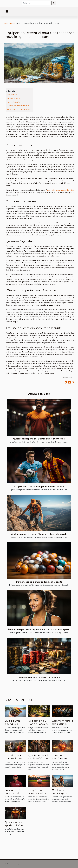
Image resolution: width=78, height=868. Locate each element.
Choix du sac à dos (12, 95)
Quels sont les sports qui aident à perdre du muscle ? (39, 439)
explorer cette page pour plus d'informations (60, 190)
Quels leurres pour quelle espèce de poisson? (13, 725)
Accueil (6, 23)
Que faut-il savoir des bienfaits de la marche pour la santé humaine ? (39, 760)
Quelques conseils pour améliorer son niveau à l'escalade (39, 534)
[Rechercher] (36, 3)
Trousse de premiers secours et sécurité (19, 109)
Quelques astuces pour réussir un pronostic (39, 677)
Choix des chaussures (13, 98)
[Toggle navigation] (7, 11)
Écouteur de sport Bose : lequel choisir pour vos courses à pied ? (39, 630)
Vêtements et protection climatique (18, 106)
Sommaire (11, 91)
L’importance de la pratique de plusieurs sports (39, 582)
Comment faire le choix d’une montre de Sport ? (62, 725)
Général (13, 23)
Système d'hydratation (14, 102)
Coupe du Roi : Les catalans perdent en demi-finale (39, 487)
